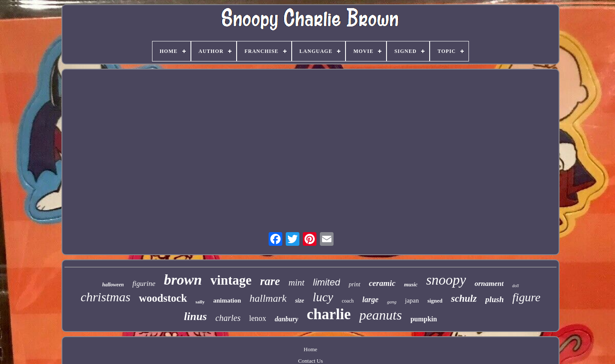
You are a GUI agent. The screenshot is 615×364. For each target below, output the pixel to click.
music (411, 284)
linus (196, 316)
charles (228, 318)
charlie (329, 314)
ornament (489, 284)
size (300, 301)
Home (310, 349)
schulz (464, 298)
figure (527, 297)
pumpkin (424, 319)
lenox (258, 318)
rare (270, 281)
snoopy (446, 280)
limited (327, 282)
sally (200, 302)
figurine (144, 284)
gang (392, 302)
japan (412, 300)
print (354, 284)
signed (435, 301)
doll (515, 286)
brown (183, 280)
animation (227, 300)
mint (296, 282)
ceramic (382, 283)
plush (494, 299)
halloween (113, 285)
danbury (286, 319)
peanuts (381, 315)
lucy (323, 297)
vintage (231, 280)
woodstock (163, 298)
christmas (106, 297)
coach (348, 301)
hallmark (268, 298)
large (370, 300)
